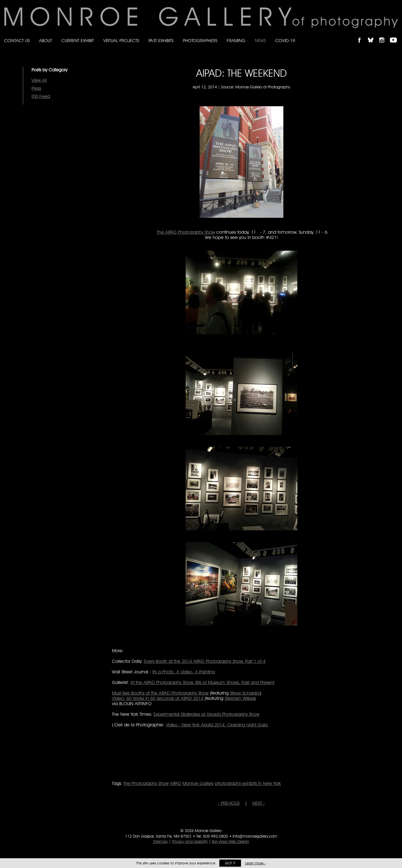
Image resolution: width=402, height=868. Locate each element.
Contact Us (17, 41)
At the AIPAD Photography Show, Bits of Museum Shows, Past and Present (202, 682)
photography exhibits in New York (248, 783)
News (260, 41)
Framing (236, 41)
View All (39, 80)
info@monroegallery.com (255, 836)
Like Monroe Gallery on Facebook (362, 35)
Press (36, 88)
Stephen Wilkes (240, 698)
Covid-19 (285, 41)
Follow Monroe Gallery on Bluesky (373, 35)
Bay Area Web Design (230, 842)
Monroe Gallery (198, 783)
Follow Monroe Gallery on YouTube (395, 35)
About (46, 41)
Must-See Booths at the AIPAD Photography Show (160, 693)
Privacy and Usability (190, 842)
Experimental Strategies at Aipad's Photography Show (206, 714)
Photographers (200, 41)
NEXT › (259, 803)
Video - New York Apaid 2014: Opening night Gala (217, 725)
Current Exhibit (78, 41)
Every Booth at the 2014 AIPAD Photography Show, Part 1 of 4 (205, 661)
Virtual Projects (121, 41)
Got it (230, 863)
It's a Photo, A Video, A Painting (184, 672)
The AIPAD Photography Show (186, 232)
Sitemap (160, 842)
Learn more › (255, 863)
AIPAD (176, 783)
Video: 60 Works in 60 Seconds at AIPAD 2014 (158, 698)
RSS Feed (41, 96)
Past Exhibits (161, 41)
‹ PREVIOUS (229, 803)
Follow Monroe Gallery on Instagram (384, 35)
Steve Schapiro (245, 693)
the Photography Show (146, 783)
